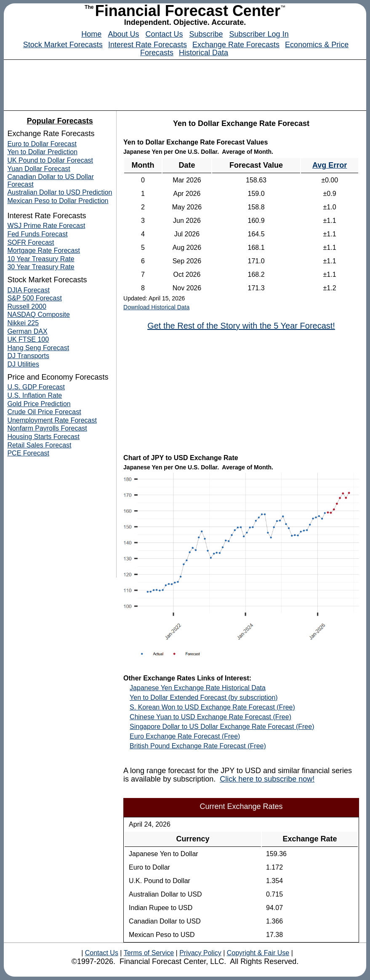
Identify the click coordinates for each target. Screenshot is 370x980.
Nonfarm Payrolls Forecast (47, 428)
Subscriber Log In (259, 34)
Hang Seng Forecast (38, 348)
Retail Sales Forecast (39, 445)
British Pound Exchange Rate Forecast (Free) (198, 746)
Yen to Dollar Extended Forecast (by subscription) (204, 698)
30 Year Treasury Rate (41, 267)
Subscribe (206, 34)
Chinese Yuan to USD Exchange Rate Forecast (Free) (210, 717)
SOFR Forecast (31, 242)
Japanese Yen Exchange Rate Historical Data (198, 688)
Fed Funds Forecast (37, 234)
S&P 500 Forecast (35, 298)
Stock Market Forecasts (63, 45)
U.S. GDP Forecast (36, 387)
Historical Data (204, 53)
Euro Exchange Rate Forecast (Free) (185, 736)
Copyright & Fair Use (258, 953)
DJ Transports (28, 356)
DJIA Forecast (28, 290)
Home (91, 34)
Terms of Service (149, 953)
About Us (123, 34)
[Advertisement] (185, 83)
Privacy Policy (200, 953)
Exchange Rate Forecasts (236, 45)
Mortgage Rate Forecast (44, 250)
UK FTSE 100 (28, 339)
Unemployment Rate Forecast (52, 420)
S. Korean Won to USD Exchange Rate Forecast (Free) (212, 707)
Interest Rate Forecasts (148, 45)
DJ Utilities (23, 364)
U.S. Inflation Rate (35, 395)
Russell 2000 (27, 307)
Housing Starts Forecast (43, 437)
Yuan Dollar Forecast (39, 169)
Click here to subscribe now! (267, 779)
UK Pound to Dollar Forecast (50, 160)
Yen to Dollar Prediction (42, 152)
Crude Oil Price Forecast (44, 412)
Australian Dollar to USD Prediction (60, 192)
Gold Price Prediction (39, 404)
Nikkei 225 (23, 323)
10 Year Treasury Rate (41, 259)
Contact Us (164, 34)
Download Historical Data (156, 307)
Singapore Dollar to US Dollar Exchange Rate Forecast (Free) (222, 727)
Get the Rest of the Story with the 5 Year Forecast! (241, 326)
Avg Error (330, 165)
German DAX (27, 331)
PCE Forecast (28, 453)
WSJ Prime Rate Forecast (46, 226)
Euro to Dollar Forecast (42, 144)
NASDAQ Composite (39, 315)
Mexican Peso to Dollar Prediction (58, 201)
